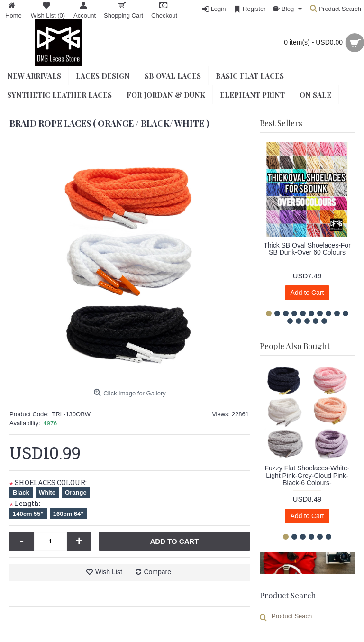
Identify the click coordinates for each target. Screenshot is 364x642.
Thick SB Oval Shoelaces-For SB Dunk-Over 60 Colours (307, 249)
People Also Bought (295, 346)
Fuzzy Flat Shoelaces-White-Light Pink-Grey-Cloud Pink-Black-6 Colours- (307, 475)
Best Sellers (281, 123)
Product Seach (292, 616)
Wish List (109, 572)
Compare (157, 572)
